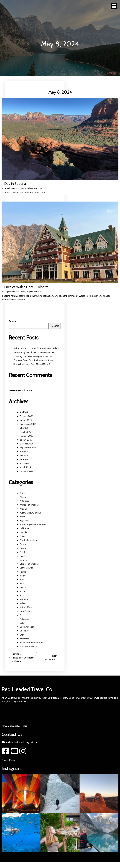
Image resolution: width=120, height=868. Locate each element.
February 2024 (26, 471)
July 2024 (24, 456)
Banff (22, 517)
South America (27, 627)
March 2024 (25, 467)
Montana (24, 599)
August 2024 (26, 452)
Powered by (15, 726)
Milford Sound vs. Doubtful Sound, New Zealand (36, 348)
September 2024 (28, 448)
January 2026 (26, 420)
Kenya (23, 587)
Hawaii (23, 572)
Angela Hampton (12, 188)
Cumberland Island (29, 540)
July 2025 (24, 428)
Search (12, 321)
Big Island (24, 521)
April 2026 (24, 412)
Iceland (23, 576)
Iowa (22, 580)
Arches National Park (29, 505)
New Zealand (26, 611)
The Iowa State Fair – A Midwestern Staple (34, 360)
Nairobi (23, 603)
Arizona (23, 509)
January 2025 (26, 440)
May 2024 (24, 463)
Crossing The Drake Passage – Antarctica (33, 356)
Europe (23, 544)
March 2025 (25, 432)
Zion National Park (28, 646)
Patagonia (24, 619)
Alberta (23, 497)
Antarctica (24, 501)
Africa (22, 493)
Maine (23, 591)
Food (22, 552)
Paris (22, 615)
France (23, 556)
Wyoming (24, 639)
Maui (22, 595)
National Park (26, 607)
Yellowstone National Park (32, 643)
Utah (22, 635)
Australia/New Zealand (30, 513)
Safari (22, 623)
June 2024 (24, 459)
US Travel (24, 631)
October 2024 (26, 444)
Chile (22, 536)
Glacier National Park (29, 564)
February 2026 (26, 416)
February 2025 (26, 436)
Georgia (23, 560)
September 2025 (28, 424)
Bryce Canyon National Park (33, 524)
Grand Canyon (27, 568)
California (24, 528)
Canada (23, 532)
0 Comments (36, 188)
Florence (24, 548)
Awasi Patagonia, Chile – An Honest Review (34, 352)
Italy (22, 584)
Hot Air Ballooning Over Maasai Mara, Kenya (34, 364)
